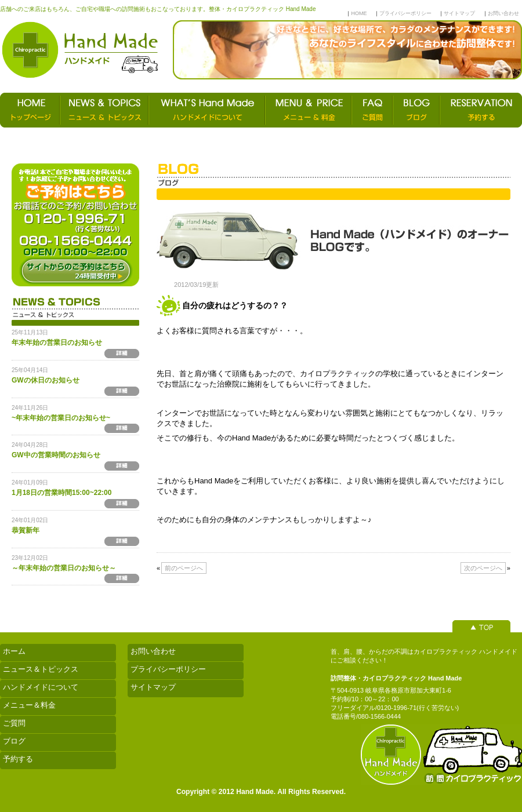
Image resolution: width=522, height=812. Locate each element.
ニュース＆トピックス (41, 669)
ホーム (14, 651)
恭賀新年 (26, 530)
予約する (18, 759)
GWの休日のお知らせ (46, 380)
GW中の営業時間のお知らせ (56, 455)
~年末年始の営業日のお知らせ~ (61, 418)
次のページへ (483, 568)
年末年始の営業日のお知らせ (57, 343)
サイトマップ (459, 13)
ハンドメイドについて (41, 687)
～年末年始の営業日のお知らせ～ (64, 568)
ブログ (14, 741)
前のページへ (184, 568)
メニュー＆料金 (29, 705)
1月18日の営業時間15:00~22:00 (61, 493)
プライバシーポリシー (405, 13)
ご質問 (14, 723)
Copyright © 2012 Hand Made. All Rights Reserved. (261, 792)
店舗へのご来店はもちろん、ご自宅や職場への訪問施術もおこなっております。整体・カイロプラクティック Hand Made (158, 9)
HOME (359, 13)
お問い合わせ (503, 13)
